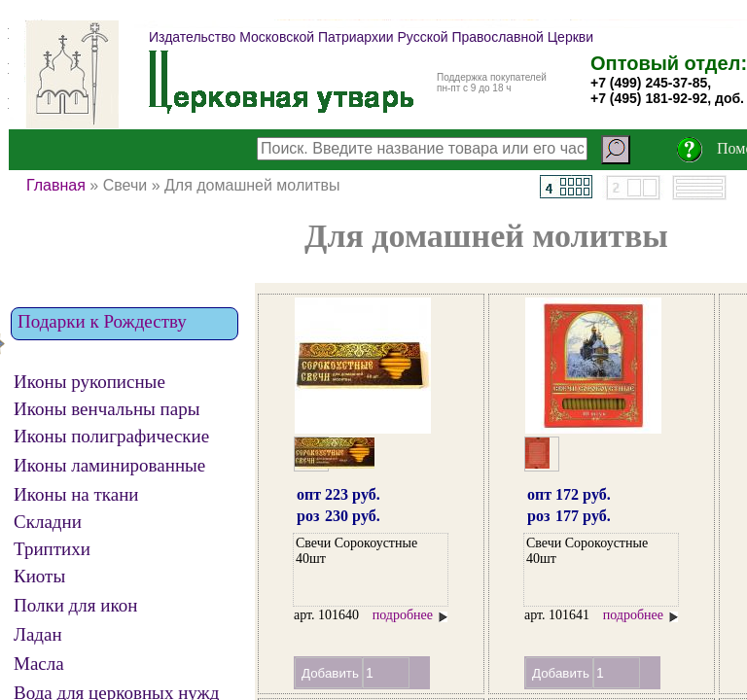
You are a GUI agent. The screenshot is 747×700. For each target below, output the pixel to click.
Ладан (38, 635)
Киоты (39, 577)
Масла (39, 664)
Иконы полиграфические (111, 437)
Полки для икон (75, 606)
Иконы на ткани (76, 495)
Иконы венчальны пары (107, 409)
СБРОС (29, 122)
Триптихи (52, 549)
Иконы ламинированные (109, 466)
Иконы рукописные (89, 382)
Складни (48, 522)
